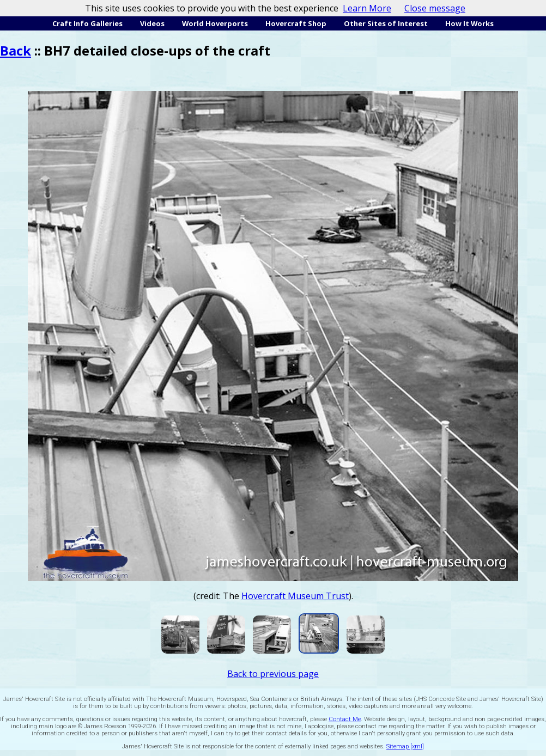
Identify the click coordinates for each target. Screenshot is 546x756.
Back (16, 50)
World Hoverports (215, 23)
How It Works (469, 23)
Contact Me (345, 719)
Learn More (367, 8)
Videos (152, 23)
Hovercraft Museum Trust (295, 596)
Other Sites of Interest (386, 23)
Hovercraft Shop (296, 23)
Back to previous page (273, 674)
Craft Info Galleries (87, 23)
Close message (435, 8)
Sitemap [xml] (405, 746)
